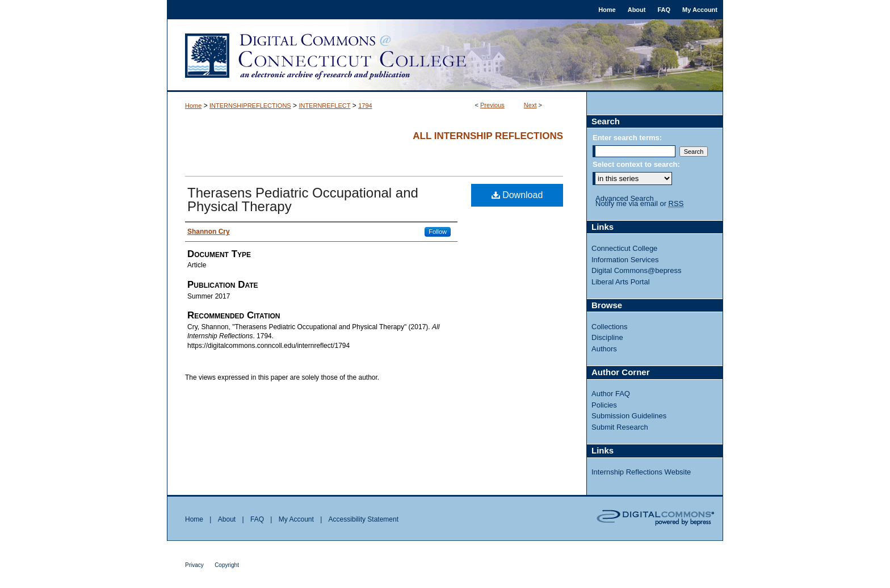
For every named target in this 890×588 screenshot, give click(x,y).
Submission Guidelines (629, 416)
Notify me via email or (639, 204)
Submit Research (620, 427)
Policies (604, 405)
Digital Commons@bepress (636, 270)
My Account (296, 519)
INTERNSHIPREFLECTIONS (250, 106)
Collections (610, 327)
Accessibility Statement (364, 519)
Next (530, 105)
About (227, 519)
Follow (438, 232)
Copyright (227, 565)
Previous (492, 105)
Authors (604, 349)
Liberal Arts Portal (621, 282)
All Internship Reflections (488, 136)
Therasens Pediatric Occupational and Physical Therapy (303, 199)
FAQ (257, 519)
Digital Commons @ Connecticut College (445, 56)
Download (517, 195)
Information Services (625, 260)
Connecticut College (624, 248)
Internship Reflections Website (641, 472)
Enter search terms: (627, 138)
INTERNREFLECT (324, 106)
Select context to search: (636, 164)
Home (193, 106)
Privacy (194, 565)
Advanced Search (625, 198)
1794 (365, 106)
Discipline (607, 337)
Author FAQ (611, 394)
